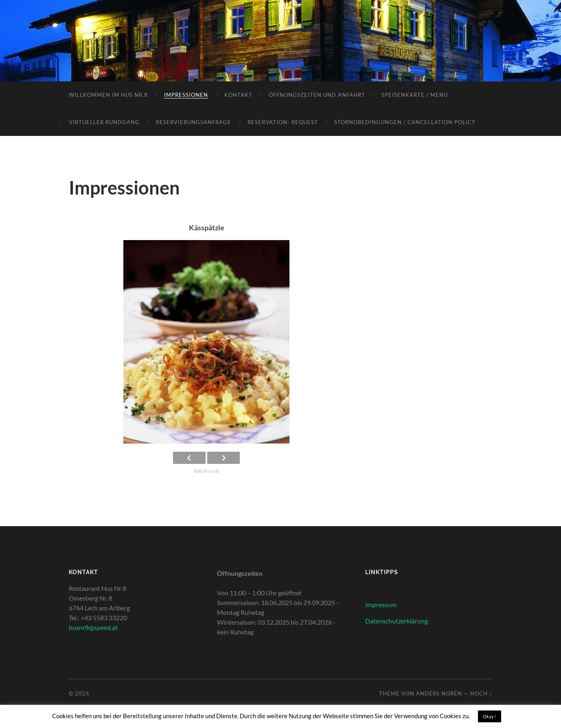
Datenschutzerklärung (397, 621)
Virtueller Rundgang (104, 122)
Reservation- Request (283, 122)
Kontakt (238, 95)
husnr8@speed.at (93, 627)
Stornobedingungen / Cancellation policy (405, 122)
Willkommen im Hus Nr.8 (108, 95)
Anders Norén (439, 693)
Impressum (381, 604)
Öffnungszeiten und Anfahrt (317, 95)
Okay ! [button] (490, 716)
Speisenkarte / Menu (415, 95)
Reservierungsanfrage (194, 122)
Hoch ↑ (481, 693)
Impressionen (186, 95)
